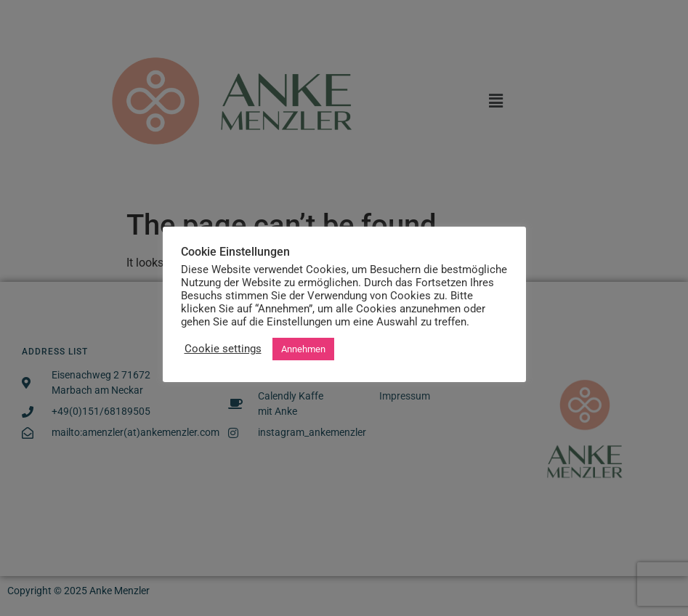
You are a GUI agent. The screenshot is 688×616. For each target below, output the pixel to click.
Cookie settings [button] (223, 349)
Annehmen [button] (303, 349)
